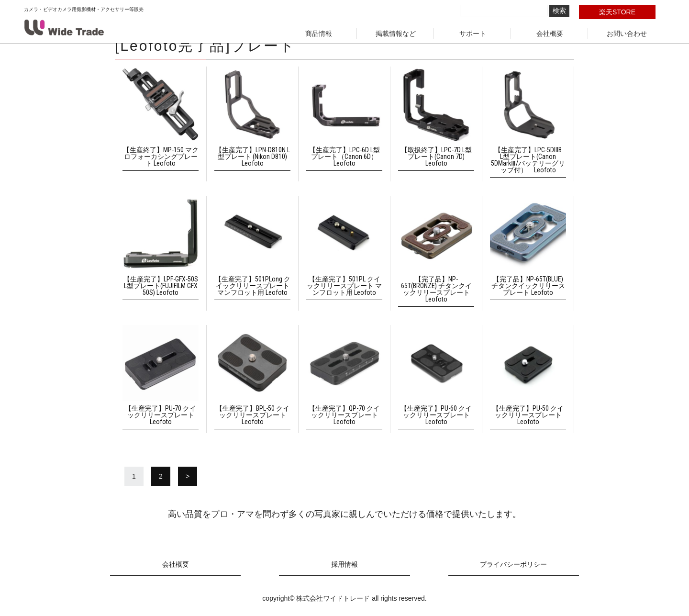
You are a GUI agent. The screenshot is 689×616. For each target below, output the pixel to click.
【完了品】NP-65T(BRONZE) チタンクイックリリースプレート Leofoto (436, 289)
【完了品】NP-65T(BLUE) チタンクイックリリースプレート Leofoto (528, 286)
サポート (473, 34)
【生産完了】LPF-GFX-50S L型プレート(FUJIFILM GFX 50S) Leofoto (161, 286)
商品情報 (319, 34)
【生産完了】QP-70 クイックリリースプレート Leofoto (344, 415)
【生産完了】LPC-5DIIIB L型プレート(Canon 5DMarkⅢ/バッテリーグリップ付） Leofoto (530, 160)
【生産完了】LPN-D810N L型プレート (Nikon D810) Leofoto (253, 157)
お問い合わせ (627, 34)
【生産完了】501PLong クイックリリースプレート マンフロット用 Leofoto (253, 286)
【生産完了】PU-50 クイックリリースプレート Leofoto (528, 415)
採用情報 (344, 565)
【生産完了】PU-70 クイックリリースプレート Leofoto (161, 415)
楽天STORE (617, 12)
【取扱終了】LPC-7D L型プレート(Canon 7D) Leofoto (436, 157)
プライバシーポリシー (513, 565)
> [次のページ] (188, 476)
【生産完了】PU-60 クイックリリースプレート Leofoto (436, 415)
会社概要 (550, 34)
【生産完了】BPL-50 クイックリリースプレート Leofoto (253, 415)
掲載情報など (396, 34)
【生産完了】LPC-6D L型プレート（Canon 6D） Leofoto (344, 157)
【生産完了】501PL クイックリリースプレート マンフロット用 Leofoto (344, 286)
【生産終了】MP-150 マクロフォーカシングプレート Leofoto (161, 157)
